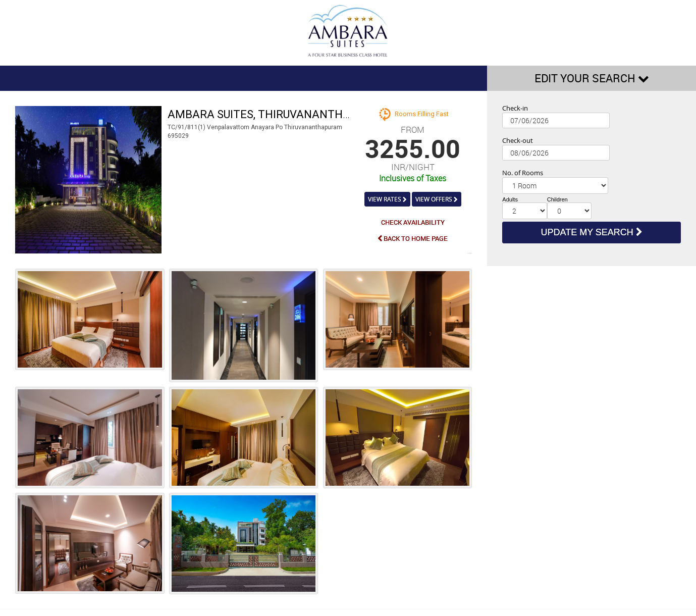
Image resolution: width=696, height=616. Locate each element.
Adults (510, 199)
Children (557, 199)
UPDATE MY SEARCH (591, 232)
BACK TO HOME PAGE (413, 238)
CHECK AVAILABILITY (413, 222)
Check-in (515, 108)
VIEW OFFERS (437, 199)
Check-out (518, 140)
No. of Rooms (523, 173)
